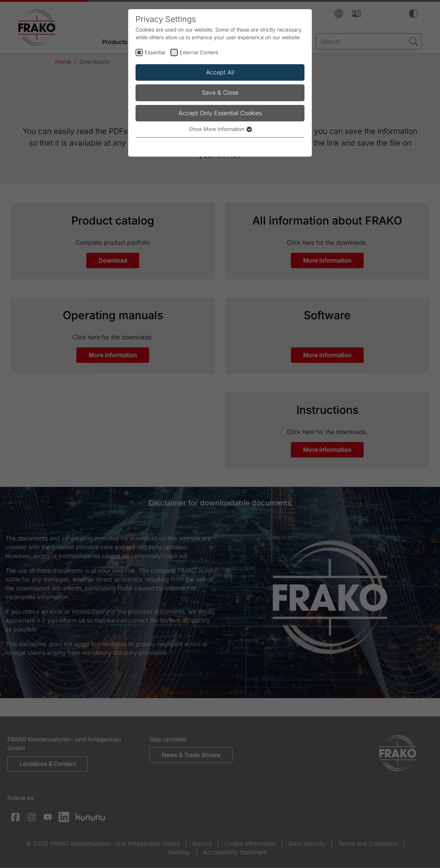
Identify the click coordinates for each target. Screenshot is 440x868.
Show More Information (220, 129)
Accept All (220, 72)
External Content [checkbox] (199, 52)
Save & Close (220, 92)
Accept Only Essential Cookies (220, 113)
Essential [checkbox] (155, 52)
